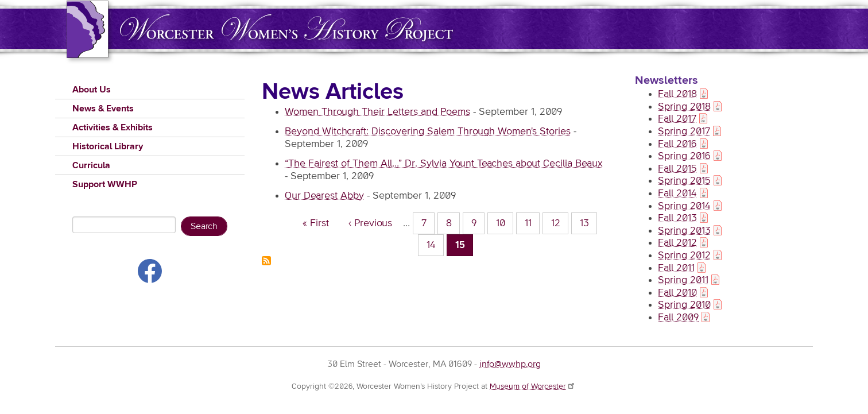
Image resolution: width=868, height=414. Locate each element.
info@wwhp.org (510, 364)
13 (589, 222)
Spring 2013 (684, 231)
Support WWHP (105, 184)
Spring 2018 (684, 107)
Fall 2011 (676, 268)
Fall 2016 (677, 144)
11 (532, 222)
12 (560, 222)
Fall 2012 (677, 243)
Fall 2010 (677, 293)
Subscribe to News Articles (266, 261)
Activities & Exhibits (113, 127)
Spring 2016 (684, 156)
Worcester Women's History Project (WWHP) (286, 28)
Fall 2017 (677, 119)
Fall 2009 (678, 318)
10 (505, 222)
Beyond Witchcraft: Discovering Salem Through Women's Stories (428, 131)
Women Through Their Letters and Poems (377, 112)
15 (464, 247)
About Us (92, 90)
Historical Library (108, 146)
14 (435, 244)
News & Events (103, 109)
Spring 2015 (684, 181)
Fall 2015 (677, 169)
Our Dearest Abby (324, 196)
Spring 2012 (684, 256)
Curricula (91, 165)
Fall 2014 (677, 194)
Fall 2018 (677, 94)
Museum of (533, 386)
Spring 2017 (684, 131)
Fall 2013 (677, 218)
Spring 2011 (683, 280)
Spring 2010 (684, 305)
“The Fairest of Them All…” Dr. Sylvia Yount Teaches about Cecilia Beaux (444, 164)
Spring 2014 (684, 206)
